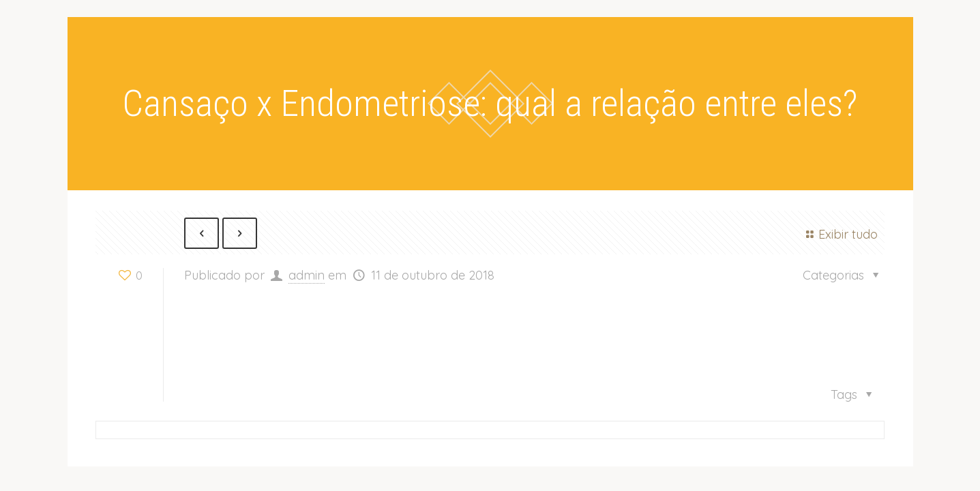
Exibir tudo (840, 234)
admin (307, 276)
